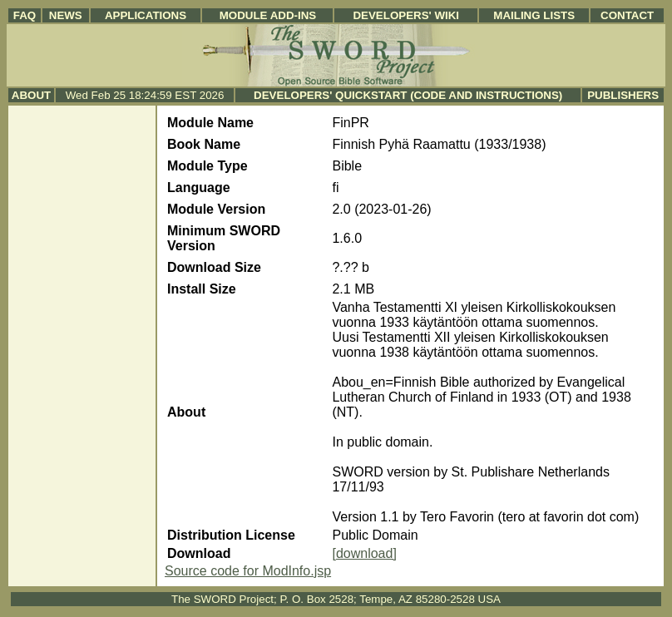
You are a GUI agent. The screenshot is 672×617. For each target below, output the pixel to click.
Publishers (623, 95)
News (66, 15)
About (31, 95)
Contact (627, 15)
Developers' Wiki (406, 15)
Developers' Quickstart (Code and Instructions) (408, 95)
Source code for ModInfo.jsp (248, 571)
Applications (146, 15)
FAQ (25, 15)
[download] (364, 553)
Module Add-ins (268, 15)
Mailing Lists (534, 15)
